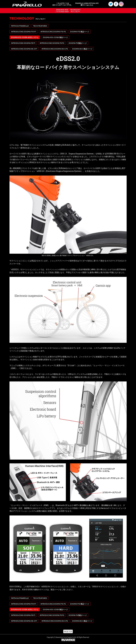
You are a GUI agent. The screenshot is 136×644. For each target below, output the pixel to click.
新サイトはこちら (87, 4)
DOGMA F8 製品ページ (78, 43)
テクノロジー (75, 11)
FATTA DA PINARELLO (20, 26)
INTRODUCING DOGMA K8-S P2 (55, 49)
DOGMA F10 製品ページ (80, 32)
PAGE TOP (68, 631)
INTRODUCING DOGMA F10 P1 (24, 32)
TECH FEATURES (40, 26)
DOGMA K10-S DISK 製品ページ (55, 37)
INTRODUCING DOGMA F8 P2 (52, 43)
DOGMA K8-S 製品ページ (82, 49)
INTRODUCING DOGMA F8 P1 (23, 43)
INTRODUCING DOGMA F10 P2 (53, 32)
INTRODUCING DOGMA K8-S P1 (24, 49)
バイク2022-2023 (62, 11)
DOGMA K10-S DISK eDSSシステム (25, 37)
